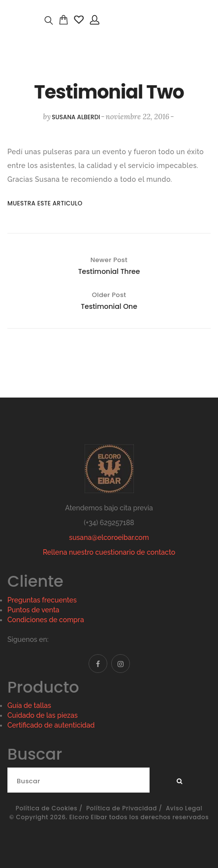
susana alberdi (76, 117)
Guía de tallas (29, 705)
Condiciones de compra (46, 620)
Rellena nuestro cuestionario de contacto (109, 552)
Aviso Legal (184, 808)
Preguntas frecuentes (42, 600)
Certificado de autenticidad (51, 725)
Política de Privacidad (122, 808)
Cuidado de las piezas (43, 715)
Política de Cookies (47, 808)
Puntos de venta (33, 610)
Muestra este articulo (37, 203)
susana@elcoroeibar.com (109, 537)
